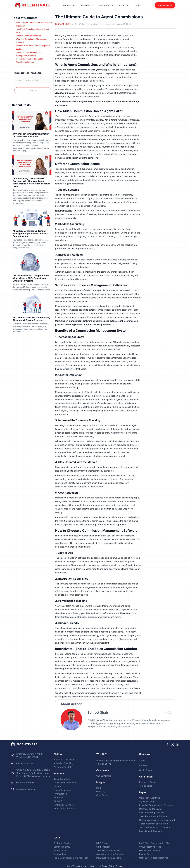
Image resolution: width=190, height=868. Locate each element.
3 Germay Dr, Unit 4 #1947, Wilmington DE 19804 (30, 755)
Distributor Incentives (150, 850)
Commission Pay (62, 847)
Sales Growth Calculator (151, 831)
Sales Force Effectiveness (109, 850)
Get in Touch (145, 770)
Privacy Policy (108, 866)
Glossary (101, 791)
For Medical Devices (64, 805)
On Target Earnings (63, 843)
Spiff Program (103, 847)
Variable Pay (60, 854)
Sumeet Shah (63, 24)
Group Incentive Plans (150, 847)
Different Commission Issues (28, 36)
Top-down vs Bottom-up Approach (71, 858)
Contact (138, 5)
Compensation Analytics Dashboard (157, 820)
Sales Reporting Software (152, 813)
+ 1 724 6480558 (25, 763)
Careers (143, 765)
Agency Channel (147, 802)
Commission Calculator (151, 809)
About (142, 761)
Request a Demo (147, 782)
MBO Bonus (102, 843)
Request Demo (165, 5)
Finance (57, 786)
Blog (99, 788)
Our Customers (104, 776)
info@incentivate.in (25, 789)
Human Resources (62, 790)
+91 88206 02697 (25, 783)
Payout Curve (146, 854)
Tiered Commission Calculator (154, 824)
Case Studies (103, 795)
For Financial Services (64, 808)
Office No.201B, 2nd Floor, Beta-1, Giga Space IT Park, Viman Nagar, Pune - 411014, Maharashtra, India (33, 773)
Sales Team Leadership (65, 783)
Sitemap (119, 866)
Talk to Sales (146, 786)
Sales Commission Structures (111, 854)
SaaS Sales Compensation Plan (155, 843)
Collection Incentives (149, 798)
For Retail (58, 797)
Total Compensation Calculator (155, 827)
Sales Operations (62, 779)
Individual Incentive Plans (109, 858)
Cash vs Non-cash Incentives (154, 858)
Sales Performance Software (153, 816)
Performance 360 (62, 767)
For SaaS (58, 801)
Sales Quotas (60, 850)
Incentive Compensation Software (156, 805)
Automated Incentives (64, 760)
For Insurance (60, 794)
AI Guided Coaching (63, 763)
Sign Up (33, 90)
